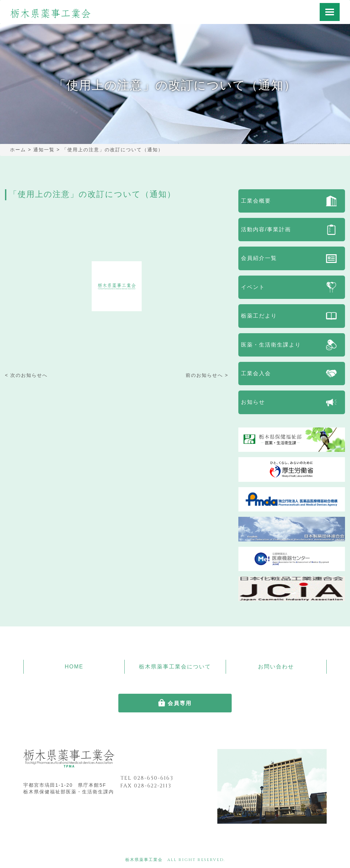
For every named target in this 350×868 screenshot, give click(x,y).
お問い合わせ (276, 667)
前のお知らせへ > (207, 375)
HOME (74, 667)
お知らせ (253, 402)
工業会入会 (256, 373)
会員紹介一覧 (259, 258)
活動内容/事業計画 (266, 229)
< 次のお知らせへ (26, 375)
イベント (253, 287)
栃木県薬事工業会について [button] (175, 667)
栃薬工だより (259, 316)
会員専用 (180, 703)
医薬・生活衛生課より (271, 345)
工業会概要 (256, 201)
